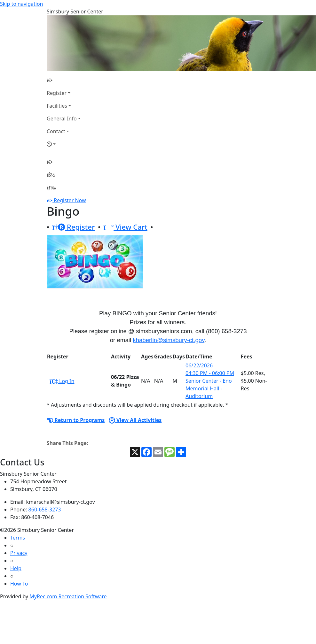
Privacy (19, 553)
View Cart (126, 227)
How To (19, 584)
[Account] (64, 144)
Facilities (57, 106)
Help (16, 568)
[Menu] (51, 188)
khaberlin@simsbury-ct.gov (169, 340)
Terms (18, 538)
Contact (56, 131)
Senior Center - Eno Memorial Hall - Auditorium (209, 388)
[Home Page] (64, 80)
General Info (62, 119)
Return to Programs (76, 420)
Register (57, 93)
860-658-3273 (45, 510)
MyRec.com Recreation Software (68, 596)
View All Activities (135, 420)
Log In (62, 381)
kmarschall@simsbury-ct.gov (61, 502)
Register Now (70, 200)
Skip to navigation (21, 4)
